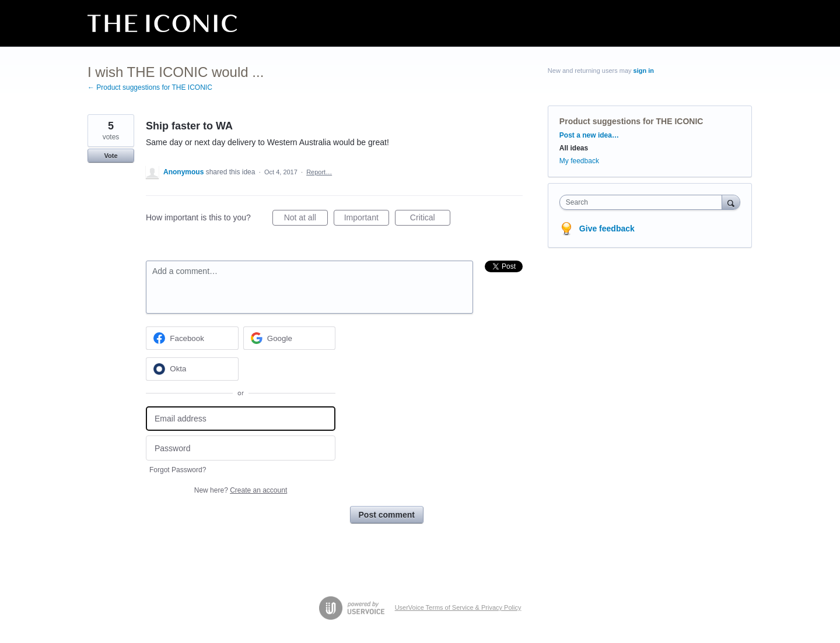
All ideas (574, 148)
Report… (319, 172)
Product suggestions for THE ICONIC (631, 121)
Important (367, 219)
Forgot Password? (178, 470)
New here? (241, 490)
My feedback (579, 161)
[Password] (241, 448)
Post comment (387, 515)
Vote (111, 156)
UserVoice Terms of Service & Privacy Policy (458, 607)
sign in (644, 71)
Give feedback (607, 229)
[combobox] (644, 202)
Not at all (306, 219)
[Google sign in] (290, 338)
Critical (430, 219)
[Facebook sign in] (192, 338)
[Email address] (241, 419)
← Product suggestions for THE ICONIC (150, 87)
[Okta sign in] (192, 369)
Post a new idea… (589, 135)
